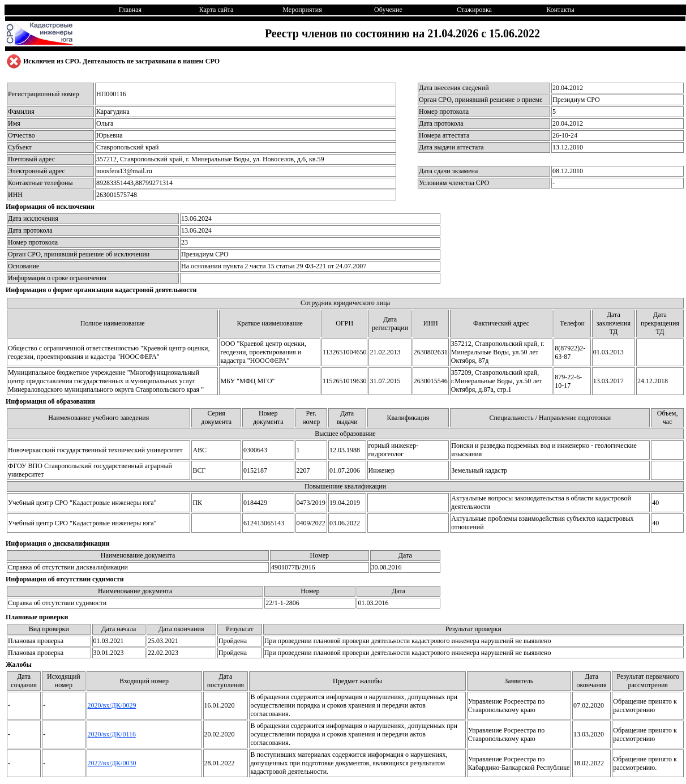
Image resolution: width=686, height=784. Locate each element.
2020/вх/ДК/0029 (112, 705)
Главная (130, 10)
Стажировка (474, 10)
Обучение (388, 10)
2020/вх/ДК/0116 (112, 734)
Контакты (560, 10)
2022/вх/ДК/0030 (112, 763)
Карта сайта (216, 10)
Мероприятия (302, 10)
